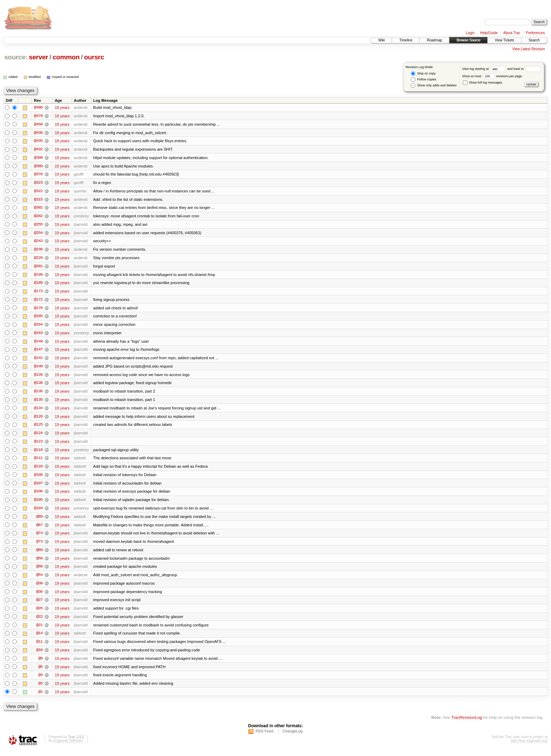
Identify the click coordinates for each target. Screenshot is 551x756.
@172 (38, 301)
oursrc (94, 57)
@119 (38, 453)
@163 (38, 335)
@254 (38, 234)
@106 (38, 495)
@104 (38, 512)
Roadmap (435, 40)
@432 (38, 150)
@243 (38, 242)
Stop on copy (423, 74)
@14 (39, 638)
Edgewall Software (68, 747)
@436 (38, 133)
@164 (38, 327)
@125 (38, 428)
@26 (39, 613)
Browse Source (468, 40)
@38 (39, 588)
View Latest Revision (529, 49)
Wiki (381, 40)
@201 (38, 268)
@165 (38, 318)
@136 (38, 394)
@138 (38, 386)
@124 (38, 436)
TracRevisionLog (466, 723)
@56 (39, 571)
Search (534, 40)
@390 (38, 158)
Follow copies (423, 80)
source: (16, 57)
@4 (40, 681)
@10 (39, 655)
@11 (39, 647)
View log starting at (485, 69)
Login (470, 33)
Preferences (536, 33)
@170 (38, 310)
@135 (38, 402)
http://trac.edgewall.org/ (529, 747)
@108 (38, 478)
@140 (38, 369)
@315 (38, 200)
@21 (39, 630)
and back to (524, 69)
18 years (62, 107)
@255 (38, 225)
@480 (38, 107)
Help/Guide (489, 33)
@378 (38, 175)
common (66, 57)
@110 (38, 470)
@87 (39, 529)
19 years (62, 150)
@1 (40, 697)
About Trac (512, 33)
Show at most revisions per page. (492, 76)
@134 (38, 411)
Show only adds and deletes (434, 86)
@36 (39, 596)
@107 (38, 487)
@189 (38, 284)
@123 (38, 445)
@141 (38, 360)
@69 (39, 554)
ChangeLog (293, 737)
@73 (39, 546)
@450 (38, 124)
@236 (38, 251)
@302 (38, 209)
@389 (38, 166)
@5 (40, 672)
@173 (38, 293)
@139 (38, 377)
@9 (40, 664)
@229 (38, 259)
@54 (39, 579)
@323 (38, 183)
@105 (38, 504)
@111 (38, 461)
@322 (38, 192)
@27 (39, 605)
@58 (39, 563)
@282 (38, 217)
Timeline (406, 40)
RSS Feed (264, 737)
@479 (38, 116)
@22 (39, 622)
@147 (38, 352)
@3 (40, 689)
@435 (38, 141)
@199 (38, 276)
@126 (38, 419)
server (38, 57)
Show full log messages (482, 83)
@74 (39, 537)
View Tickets (504, 40)
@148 (38, 343)
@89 (39, 520)
